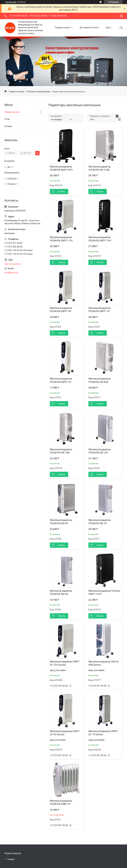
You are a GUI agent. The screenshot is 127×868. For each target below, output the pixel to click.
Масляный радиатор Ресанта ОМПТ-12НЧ (104, 592)
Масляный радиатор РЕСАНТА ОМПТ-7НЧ (100, 239)
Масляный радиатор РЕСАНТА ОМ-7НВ (61, 451)
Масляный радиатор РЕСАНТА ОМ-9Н (61, 522)
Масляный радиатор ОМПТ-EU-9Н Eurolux (65, 733)
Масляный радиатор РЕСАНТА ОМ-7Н (100, 522)
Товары (11, 859)
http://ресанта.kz (13, 264)
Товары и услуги (63, 27)
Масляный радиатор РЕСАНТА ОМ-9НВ (100, 380)
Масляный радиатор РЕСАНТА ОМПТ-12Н (61, 239)
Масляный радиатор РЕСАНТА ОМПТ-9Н (61, 310)
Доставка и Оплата (89, 27)
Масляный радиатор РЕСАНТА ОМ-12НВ (100, 168)
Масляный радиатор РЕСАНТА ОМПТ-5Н (61, 380)
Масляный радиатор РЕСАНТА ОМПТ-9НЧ (61, 168)
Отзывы (8, 126)
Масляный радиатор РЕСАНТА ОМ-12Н (100, 451)
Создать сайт (11, 2)
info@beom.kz (11, 273)
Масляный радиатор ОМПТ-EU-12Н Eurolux (65, 663)
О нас (7, 119)
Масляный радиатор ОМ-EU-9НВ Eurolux (104, 663)
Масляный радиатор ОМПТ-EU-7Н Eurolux (104, 733)
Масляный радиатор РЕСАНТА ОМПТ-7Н (100, 310)
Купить (62, 192)
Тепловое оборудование (38, 92)
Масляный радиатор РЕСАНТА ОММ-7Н (61, 802)
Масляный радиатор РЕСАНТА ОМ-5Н (61, 592)
